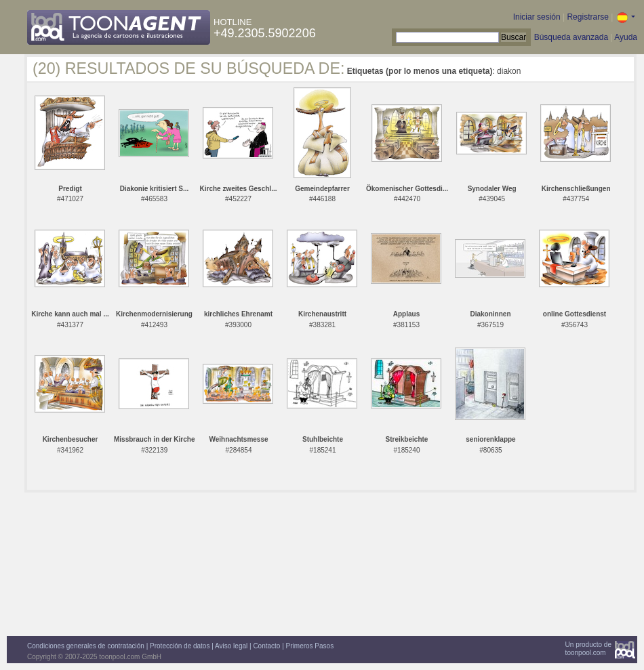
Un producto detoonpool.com (588, 649)
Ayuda (626, 37)
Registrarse (587, 17)
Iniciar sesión (537, 17)
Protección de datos (180, 646)
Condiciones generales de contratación (86, 646)
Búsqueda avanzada (571, 37)
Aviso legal (231, 646)
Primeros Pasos (310, 646)
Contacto (266, 646)
